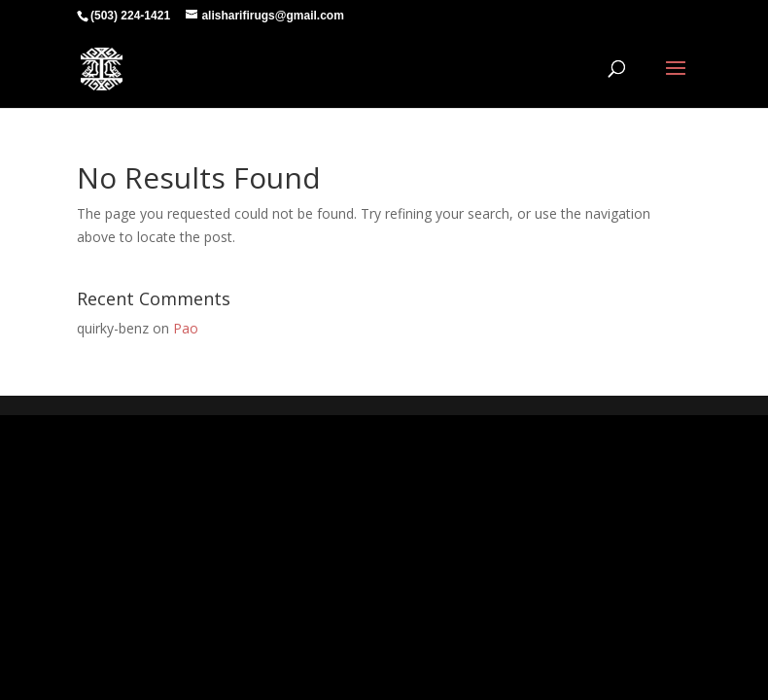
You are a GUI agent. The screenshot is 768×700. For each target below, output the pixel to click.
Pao (186, 328)
